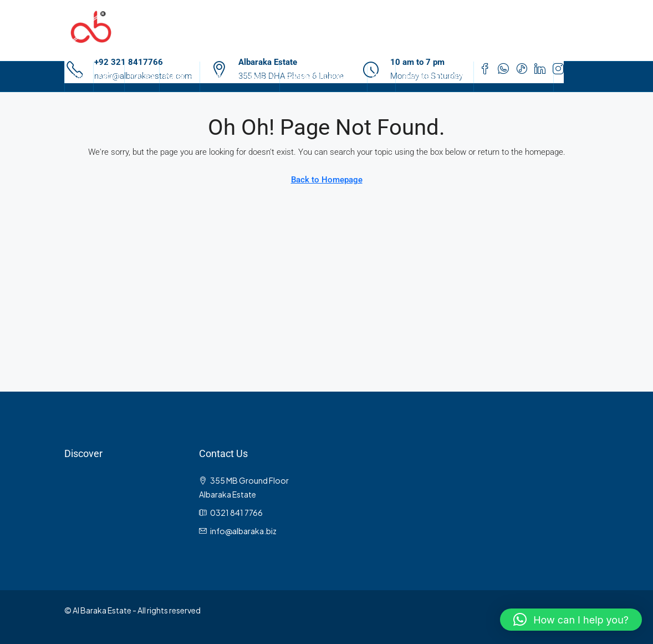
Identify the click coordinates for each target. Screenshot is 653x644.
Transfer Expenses (435, 77)
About (109, 77)
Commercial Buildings (323, 77)
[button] (571, 620)
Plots (174, 77)
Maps (381, 77)
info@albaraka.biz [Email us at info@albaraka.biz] (243, 531)
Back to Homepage (327, 180)
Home (79, 77)
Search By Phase (234, 77)
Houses (142, 77)
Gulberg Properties (514, 77)
